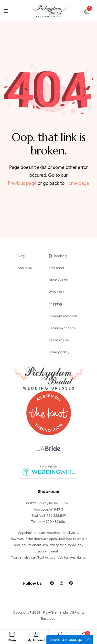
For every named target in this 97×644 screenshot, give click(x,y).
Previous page (22, 183)
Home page (77, 183)
